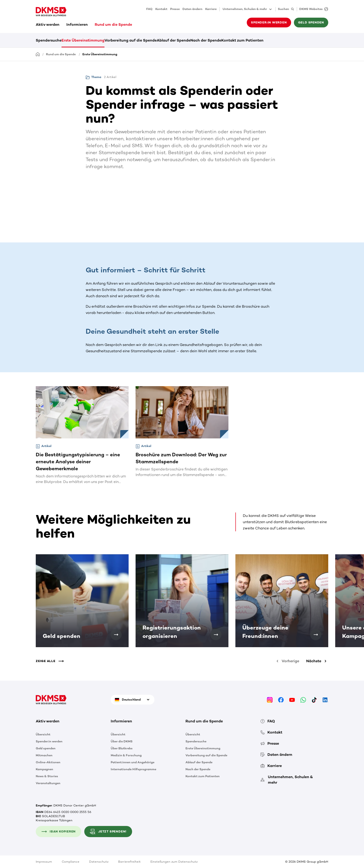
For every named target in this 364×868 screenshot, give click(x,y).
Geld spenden (311, 22)
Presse (175, 9)
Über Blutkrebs (122, 748)
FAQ (149, 9)
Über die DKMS (122, 741)
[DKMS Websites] (312, 9)
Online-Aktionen (48, 762)
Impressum (44, 862)
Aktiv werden (48, 24)
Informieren (77, 24)
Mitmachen (44, 755)
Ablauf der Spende (174, 40)
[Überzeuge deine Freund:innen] (316, 635)
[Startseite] (38, 54)
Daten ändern (192, 9)
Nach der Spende (206, 40)
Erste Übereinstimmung (83, 40)
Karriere (211, 9)
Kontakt (161, 9)
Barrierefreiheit (129, 862)
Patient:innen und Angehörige (133, 762)
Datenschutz (99, 862)
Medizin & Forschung (126, 755)
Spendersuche (49, 40)
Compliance (71, 862)
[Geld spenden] (116, 635)
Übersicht (43, 734)
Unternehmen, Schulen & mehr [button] (248, 9)
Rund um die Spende (113, 24)
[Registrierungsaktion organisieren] (216, 635)
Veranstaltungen (48, 783)
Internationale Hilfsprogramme (133, 769)
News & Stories (47, 776)
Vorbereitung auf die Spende (131, 40)
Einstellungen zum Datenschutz (174, 862)
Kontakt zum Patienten (242, 40)
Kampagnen (44, 769)
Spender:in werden (269, 22)
